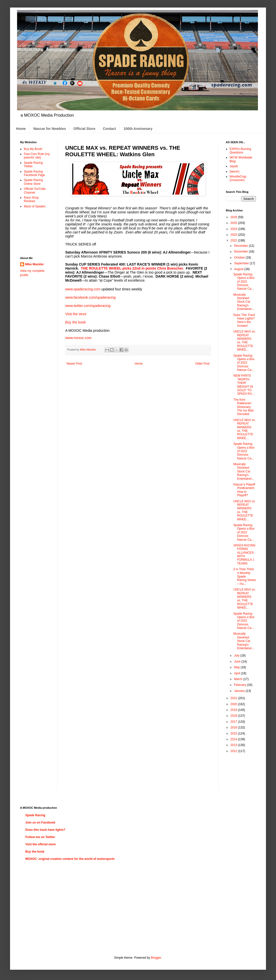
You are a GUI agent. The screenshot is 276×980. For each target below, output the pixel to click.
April (237, 673)
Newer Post (74, 364)
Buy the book (76, 322)
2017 (234, 722)
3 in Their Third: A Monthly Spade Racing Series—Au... (245, 577)
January (240, 691)
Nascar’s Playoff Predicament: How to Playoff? (244, 490)
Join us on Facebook (40, 823)
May (237, 667)
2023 (234, 235)
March (239, 679)
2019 (234, 710)
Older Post (202, 364)
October (240, 258)
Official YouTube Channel (35, 191)
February (240, 685)
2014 (234, 739)
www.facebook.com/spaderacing (90, 297)
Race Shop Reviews (31, 199)
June (238, 662)
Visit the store (76, 314)
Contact (109, 129)
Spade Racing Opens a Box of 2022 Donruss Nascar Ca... (244, 282)
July (237, 656)
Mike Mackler (34, 264)
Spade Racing (35, 815)
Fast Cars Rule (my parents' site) (37, 156)
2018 (234, 716)
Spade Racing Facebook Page (34, 173)
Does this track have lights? (45, 830)
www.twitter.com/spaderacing (88, 306)
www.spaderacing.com (83, 289)
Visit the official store (41, 844)
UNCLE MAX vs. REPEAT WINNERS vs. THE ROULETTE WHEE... (245, 341)
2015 (234, 733)
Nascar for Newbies (50, 129)
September (242, 263)
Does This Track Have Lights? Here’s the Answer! (244, 320)
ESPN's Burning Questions (240, 151)
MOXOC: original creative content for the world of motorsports (70, 859)
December (241, 246)
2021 (234, 698)
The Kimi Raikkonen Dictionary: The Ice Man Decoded (244, 407)
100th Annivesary (138, 129)
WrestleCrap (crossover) (238, 178)
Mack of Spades (35, 206)
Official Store (84, 129)
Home (21, 129)
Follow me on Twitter (40, 837)
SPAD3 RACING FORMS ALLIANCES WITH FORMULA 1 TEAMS (244, 554)
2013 (234, 745)
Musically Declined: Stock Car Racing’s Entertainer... (244, 302)
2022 (234, 240)
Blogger (156, 958)
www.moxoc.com (78, 338)
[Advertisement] (36, 232)
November (241, 252)
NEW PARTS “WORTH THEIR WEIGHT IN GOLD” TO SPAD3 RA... (244, 385)
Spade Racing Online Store (33, 182)
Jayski (234, 166)
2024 (234, 229)
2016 (234, 727)
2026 (234, 217)
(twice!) (234, 172)
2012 (234, 751)
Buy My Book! (33, 149)
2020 (234, 704)
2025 (234, 223)
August (239, 269)
